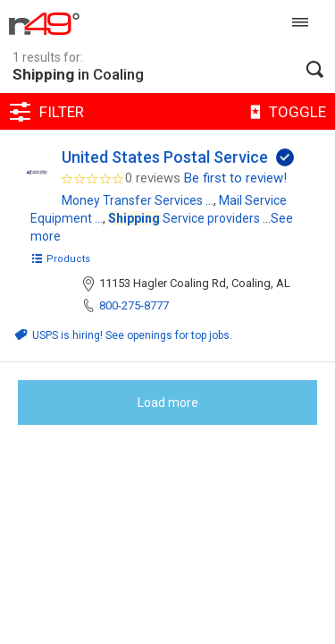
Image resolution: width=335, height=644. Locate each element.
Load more (168, 402)
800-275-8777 (134, 305)
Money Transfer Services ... (138, 200)
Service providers (184, 218)
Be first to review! (235, 178)
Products (60, 259)
